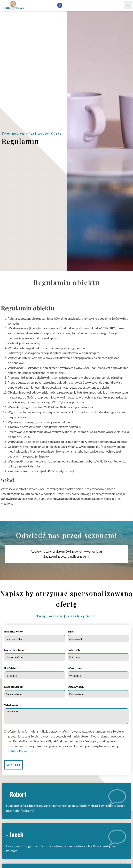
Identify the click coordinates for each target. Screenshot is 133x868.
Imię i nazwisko (13, 631)
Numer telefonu (14, 650)
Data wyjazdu (76, 687)
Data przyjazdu (13, 687)
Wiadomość (11, 705)
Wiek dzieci (75, 668)
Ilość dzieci (11, 668)
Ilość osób (74, 650)
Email (71, 631)
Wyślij (13, 765)
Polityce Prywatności (22, 751)
